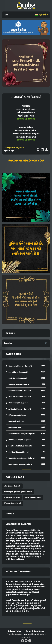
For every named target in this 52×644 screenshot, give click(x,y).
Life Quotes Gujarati (14, 148)
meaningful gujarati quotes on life (18, 492)
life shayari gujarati (12, 497)
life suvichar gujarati (12, 503)
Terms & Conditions (35, 631)
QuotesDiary (30, 634)
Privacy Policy (15, 631)
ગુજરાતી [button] (41, 15)
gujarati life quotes (33, 497)
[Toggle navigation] (7, 15)
